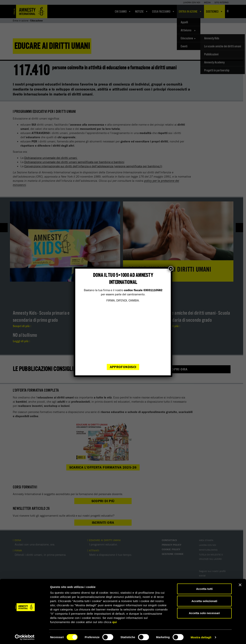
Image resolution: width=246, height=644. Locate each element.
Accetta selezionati (204, 600)
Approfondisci (123, 367)
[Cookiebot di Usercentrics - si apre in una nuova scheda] (25, 637)
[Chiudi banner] (240, 584)
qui (115, 621)
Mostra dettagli (201, 636)
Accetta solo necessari (204, 612)
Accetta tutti (204, 588)
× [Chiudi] (171, 269)
